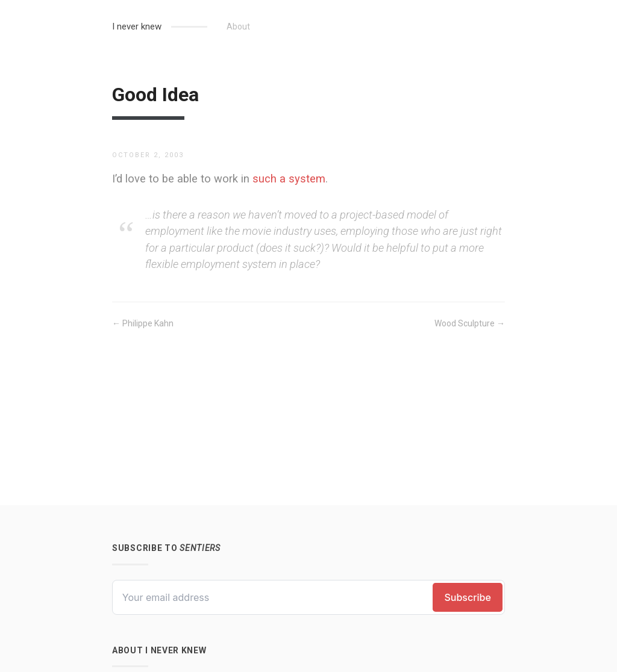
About (238, 26)
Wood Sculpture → (470, 323)
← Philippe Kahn (143, 323)
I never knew (137, 26)
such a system (289, 179)
